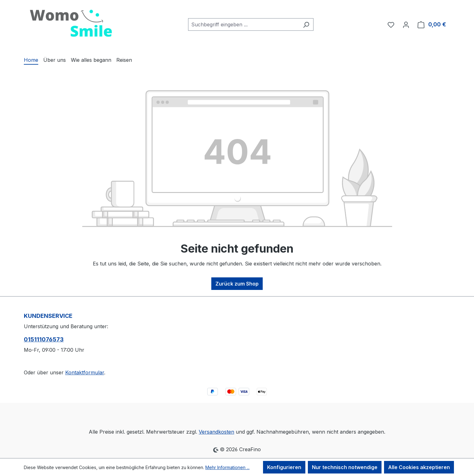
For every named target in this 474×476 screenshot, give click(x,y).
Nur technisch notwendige (345, 467)
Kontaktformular (85, 372)
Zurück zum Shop (237, 284)
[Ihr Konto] (406, 24)
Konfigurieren (284, 467)
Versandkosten (216, 432)
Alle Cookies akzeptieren (419, 467)
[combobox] (244, 24)
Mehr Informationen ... (227, 467)
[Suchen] (306, 24)
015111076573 (44, 339)
